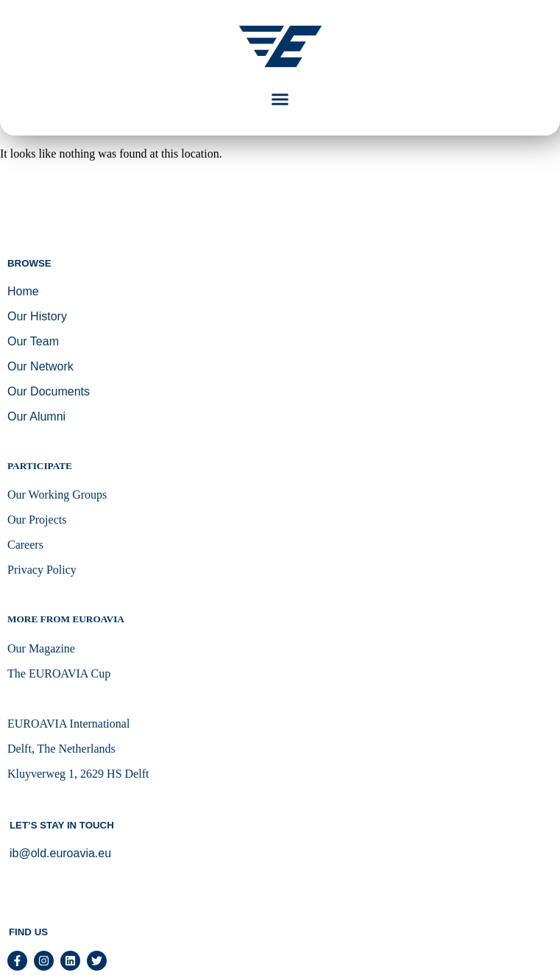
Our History (37, 316)
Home (23, 291)
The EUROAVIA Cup (59, 673)
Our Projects (37, 520)
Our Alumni (36, 416)
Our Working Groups (57, 495)
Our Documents (49, 391)
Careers (25, 545)
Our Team (33, 341)
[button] (280, 99)
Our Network (40, 366)
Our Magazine (41, 648)
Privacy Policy (42, 570)
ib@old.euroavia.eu (60, 853)
